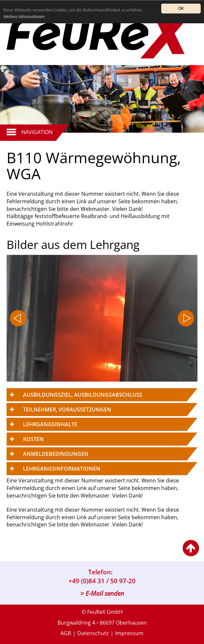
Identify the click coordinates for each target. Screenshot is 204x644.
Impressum (129, 633)
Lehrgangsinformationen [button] (62, 469)
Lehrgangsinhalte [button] (50, 424)
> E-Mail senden (102, 593)
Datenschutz (93, 633)
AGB (66, 633)
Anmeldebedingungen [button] (56, 454)
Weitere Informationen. (25, 17)
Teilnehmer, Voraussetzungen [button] (67, 410)
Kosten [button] (33, 439)
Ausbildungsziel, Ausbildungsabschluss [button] (83, 395)
